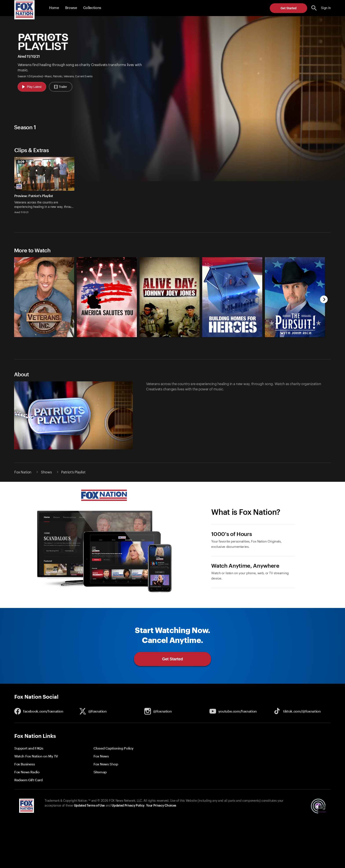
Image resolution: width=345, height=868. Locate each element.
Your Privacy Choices (161, 806)
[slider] (172, 188)
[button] (314, 8)
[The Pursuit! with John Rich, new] (295, 336)
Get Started (288, 8)
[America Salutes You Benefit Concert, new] (107, 336)
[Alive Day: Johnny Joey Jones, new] (170, 336)
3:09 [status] (21, 162)
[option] (46, 188)
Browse (71, 8)
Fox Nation (23, 472)
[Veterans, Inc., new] (44, 336)
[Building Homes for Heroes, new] (232, 336)
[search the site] (314, 8)
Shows (46, 472)
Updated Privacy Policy (128, 806)
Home (54, 8)
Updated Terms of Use (89, 806)
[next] (324, 300)
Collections (92, 8)
